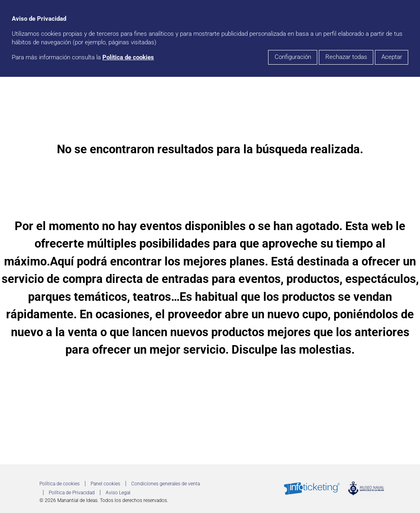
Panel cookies (105, 484)
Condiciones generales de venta (166, 484)
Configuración (293, 57)
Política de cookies (128, 58)
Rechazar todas (346, 57)
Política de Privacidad (72, 493)
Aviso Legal (118, 493)
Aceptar (392, 57)
